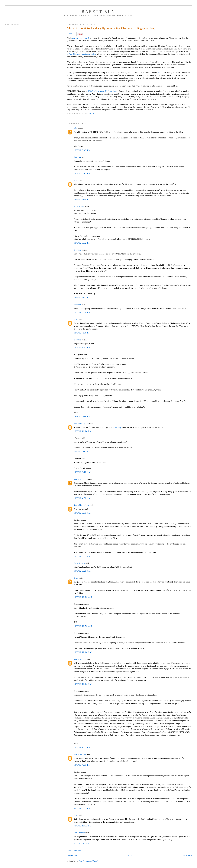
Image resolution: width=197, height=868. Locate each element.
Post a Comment (74, 850)
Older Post (187, 855)
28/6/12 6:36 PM (82, 312)
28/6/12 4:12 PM (82, 173)
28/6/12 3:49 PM (82, 150)
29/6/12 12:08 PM (83, 684)
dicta (160, 73)
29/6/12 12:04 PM (83, 652)
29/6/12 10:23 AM (83, 597)
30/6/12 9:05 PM (82, 808)
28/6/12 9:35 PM (82, 417)
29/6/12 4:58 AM (82, 498)
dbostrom (77, 157)
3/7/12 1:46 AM (82, 843)
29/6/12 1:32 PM (82, 747)
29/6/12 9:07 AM (82, 513)
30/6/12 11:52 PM (83, 826)
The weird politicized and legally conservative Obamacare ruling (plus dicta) (111, 28)
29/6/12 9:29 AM (82, 571)
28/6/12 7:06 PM (82, 333)
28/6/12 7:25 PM (82, 347)
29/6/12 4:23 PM (82, 765)
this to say (117, 427)
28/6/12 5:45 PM (82, 200)
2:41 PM (91, 114)
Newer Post (72, 855)
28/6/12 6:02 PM (82, 243)
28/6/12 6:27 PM (82, 298)
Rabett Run (99, 11)
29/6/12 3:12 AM (82, 472)
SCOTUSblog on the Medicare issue (103, 91)
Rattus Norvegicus (81, 423)
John (76, 128)
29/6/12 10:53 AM (83, 626)
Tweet (70, 33)
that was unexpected (81, 38)
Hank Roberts (79, 207)
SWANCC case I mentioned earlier (82, 54)
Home (130, 855)
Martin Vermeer (80, 479)
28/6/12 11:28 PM (83, 431)
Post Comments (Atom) (88, 861)
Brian (76, 180)
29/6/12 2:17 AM (82, 452)
